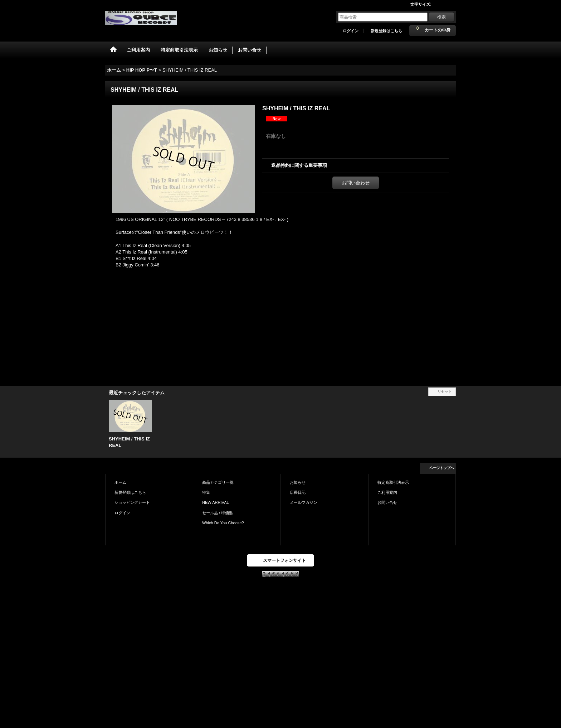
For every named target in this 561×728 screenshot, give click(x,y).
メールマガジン (304, 502)
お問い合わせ (356, 183)
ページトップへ (442, 468)
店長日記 (298, 492)
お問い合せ (387, 502)
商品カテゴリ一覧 (218, 482)
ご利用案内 (387, 492)
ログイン (351, 31)
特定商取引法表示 (393, 482)
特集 (206, 492)
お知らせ (298, 482)
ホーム (120, 482)
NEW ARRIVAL (216, 502)
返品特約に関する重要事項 (299, 165)
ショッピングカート (132, 502)
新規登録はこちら (386, 31)
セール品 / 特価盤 (218, 513)
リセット (445, 392)
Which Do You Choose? (223, 523)
